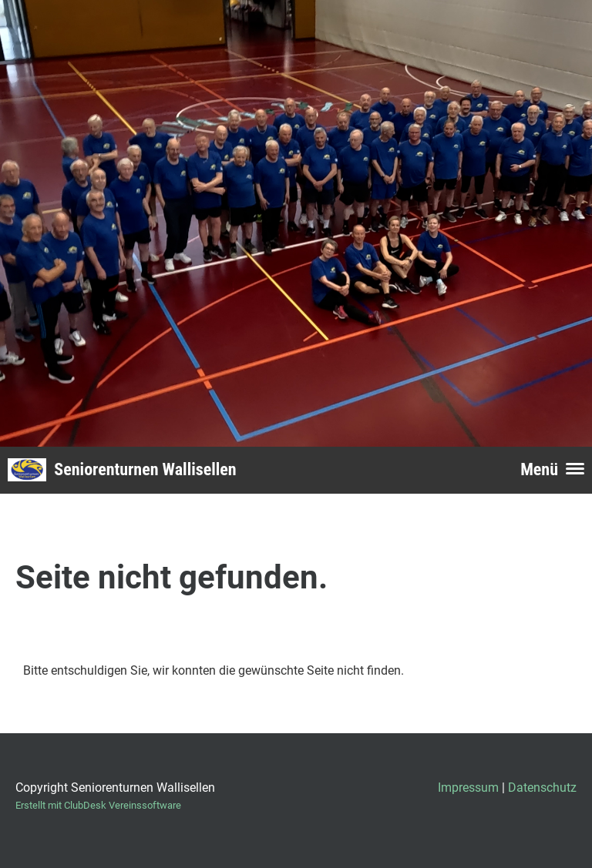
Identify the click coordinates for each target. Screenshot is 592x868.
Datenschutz (542, 788)
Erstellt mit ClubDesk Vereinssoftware (98, 805)
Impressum (468, 788)
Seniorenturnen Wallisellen (145, 469)
